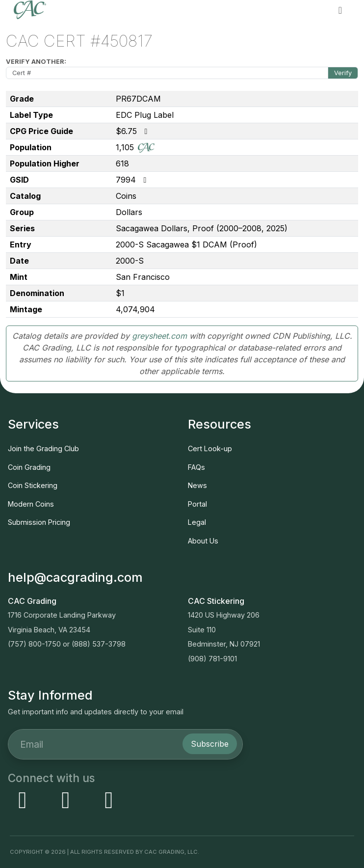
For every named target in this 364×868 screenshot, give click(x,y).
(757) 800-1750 (34, 644)
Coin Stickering (33, 485)
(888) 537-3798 (99, 644)
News (197, 485)
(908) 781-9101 (212, 659)
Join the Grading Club (43, 448)
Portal (197, 504)
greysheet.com (159, 336)
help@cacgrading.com (75, 577)
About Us (203, 541)
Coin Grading (29, 467)
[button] (340, 10)
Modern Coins (31, 504)
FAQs (196, 467)
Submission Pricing (39, 522)
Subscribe (210, 744)
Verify (343, 73)
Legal (197, 522)
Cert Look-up (210, 448)
